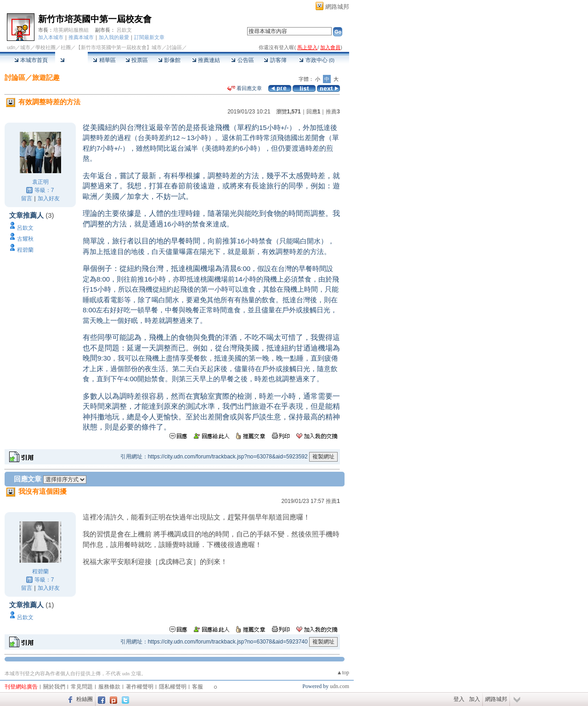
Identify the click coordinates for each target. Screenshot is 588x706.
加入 (475, 699)
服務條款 (109, 687)
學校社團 (45, 47)
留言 (27, 198)
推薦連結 (206, 60)
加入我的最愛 (114, 37)
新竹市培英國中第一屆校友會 (95, 19)
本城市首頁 (31, 60)
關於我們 (54, 687)
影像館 (169, 60)
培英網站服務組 (71, 30)
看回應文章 (245, 88)
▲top (343, 672)
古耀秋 (25, 239)
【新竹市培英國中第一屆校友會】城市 (119, 47)
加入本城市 (51, 37)
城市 (25, 47)
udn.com (339, 686)
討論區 (71, 60)
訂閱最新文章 (149, 37)
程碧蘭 (25, 250)
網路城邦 (337, 7)
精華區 (104, 60)
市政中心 (317, 60)
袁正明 (40, 182)
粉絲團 (85, 699)
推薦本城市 (81, 37)
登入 (459, 699)
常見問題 (82, 687)
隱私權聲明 (173, 687)
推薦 (333, 112)
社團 (66, 47)
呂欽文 (124, 30)
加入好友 (49, 198)
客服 (198, 687)
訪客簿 (275, 60)
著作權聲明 (140, 687)
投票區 (137, 60)
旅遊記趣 (46, 77)
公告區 (242, 60)
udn (11, 47)
